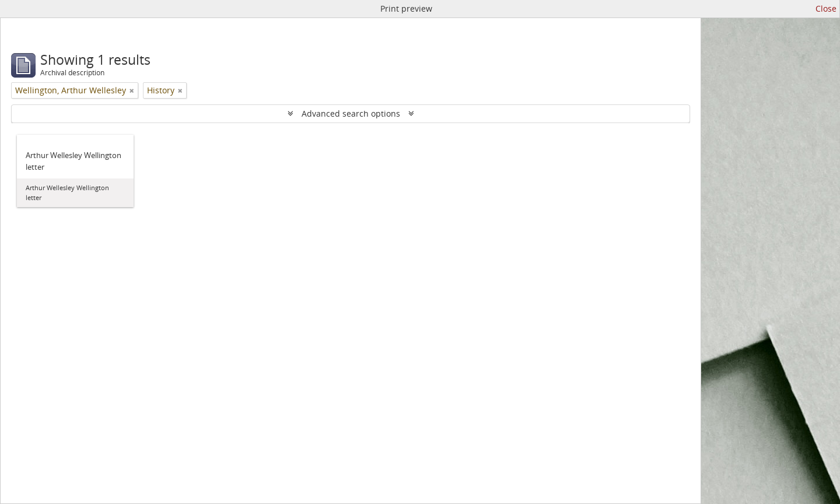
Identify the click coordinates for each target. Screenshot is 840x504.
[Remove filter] (132, 90)
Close (826, 8)
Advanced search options (351, 113)
